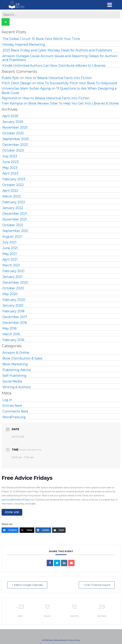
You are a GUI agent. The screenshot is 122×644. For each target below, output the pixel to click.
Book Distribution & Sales (22, 358)
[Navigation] (110, 5)
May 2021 (10, 254)
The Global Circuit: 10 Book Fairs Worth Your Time (41, 39)
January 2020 (13, 305)
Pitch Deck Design (16, 83)
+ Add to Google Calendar (27, 585)
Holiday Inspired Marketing (24, 44)
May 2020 (10, 294)
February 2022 (14, 202)
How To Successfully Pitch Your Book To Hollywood (77, 83)
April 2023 (10, 173)
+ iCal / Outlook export (97, 585)
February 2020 (14, 300)
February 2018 (13, 311)
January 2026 (13, 122)
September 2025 (16, 139)
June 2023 (10, 162)
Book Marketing (15, 364)
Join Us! (12, 512)
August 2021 (12, 237)
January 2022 (13, 208)
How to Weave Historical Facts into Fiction (58, 78)
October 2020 (13, 288)
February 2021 (13, 271)
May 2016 (10, 328)
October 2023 (13, 150)
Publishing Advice (17, 370)
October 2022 (13, 185)
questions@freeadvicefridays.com (18, 500)
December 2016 (15, 323)
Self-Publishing (14, 376)
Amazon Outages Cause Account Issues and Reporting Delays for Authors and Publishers (60, 58)
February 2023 (14, 179)
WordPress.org (14, 417)
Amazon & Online (16, 353)
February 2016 (13, 340)
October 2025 (13, 133)
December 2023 (15, 145)
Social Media (12, 381)
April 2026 (10, 116)
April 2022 (10, 191)
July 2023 (10, 156)
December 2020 (15, 282)
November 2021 (15, 219)
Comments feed (15, 411)
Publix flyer (10, 78)
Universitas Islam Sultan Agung (26, 88)
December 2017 (15, 317)
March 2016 (11, 334)
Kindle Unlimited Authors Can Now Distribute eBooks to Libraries (54, 66)
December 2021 (15, 214)
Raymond (9, 98)
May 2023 (10, 168)
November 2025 (15, 127)
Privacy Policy (74, 640)
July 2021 (9, 242)
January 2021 (12, 277)
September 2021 (15, 231)
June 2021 (10, 248)
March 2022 (12, 196)
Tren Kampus (12, 103)
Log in (7, 400)
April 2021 (10, 259)
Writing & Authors (17, 387)
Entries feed (12, 406)
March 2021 (11, 265)
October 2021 (13, 225)
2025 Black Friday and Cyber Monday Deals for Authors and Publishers (57, 50)
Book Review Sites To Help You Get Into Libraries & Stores (74, 103)
